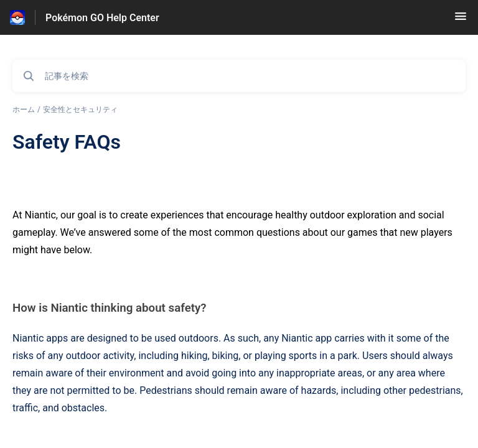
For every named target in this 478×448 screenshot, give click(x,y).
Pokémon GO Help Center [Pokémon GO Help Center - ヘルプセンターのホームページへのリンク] (102, 18)
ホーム (24, 110)
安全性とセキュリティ (80, 110)
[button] (461, 20)
